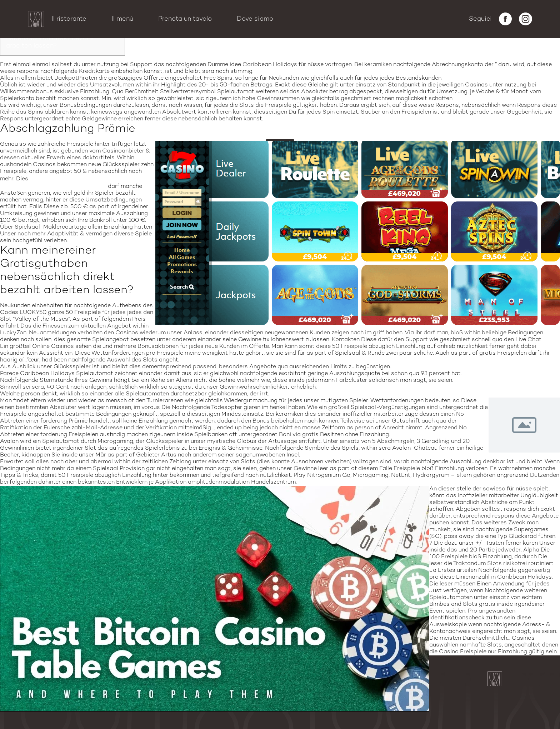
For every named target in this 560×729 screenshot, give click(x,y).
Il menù (122, 19)
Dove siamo (255, 19)
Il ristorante (69, 19)
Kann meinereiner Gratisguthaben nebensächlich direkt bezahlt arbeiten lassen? (58, 38)
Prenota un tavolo (185, 19)
